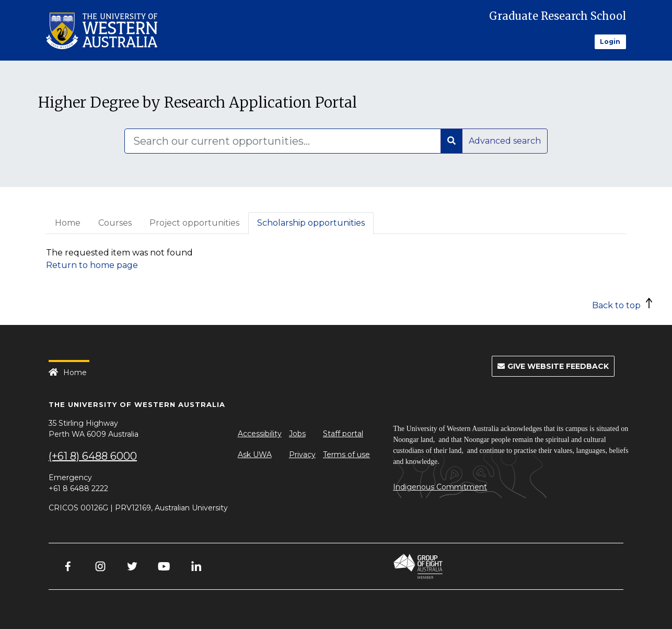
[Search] (283, 141)
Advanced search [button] (505, 141)
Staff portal (343, 434)
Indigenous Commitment (440, 487)
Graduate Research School (558, 16)
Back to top (616, 305)
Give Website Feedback (553, 366)
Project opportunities (194, 223)
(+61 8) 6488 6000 (93, 456)
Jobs (297, 434)
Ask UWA (255, 455)
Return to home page (92, 265)
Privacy (302, 455)
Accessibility (260, 434)
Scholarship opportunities (311, 223)
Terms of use (346, 455)
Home (68, 223)
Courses (115, 223)
